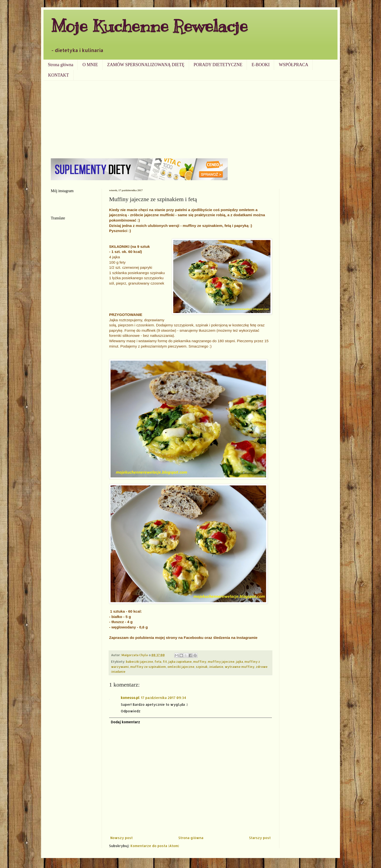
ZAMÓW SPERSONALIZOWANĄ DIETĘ (146, 65)
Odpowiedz (131, 711)
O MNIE (90, 65)
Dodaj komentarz (125, 722)
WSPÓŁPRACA (293, 65)
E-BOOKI (260, 65)
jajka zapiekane (180, 662)
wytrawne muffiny (240, 667)
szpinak (202, 667)
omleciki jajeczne (181, 667)
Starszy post (260, 838)
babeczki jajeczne (139, 662)
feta (158, 662)
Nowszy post (121, 838)
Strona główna (61, 65)
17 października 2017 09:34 (164, 698)
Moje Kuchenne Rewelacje (149, 26)
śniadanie (216, 667)
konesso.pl (130, 698)
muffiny (200, 662)
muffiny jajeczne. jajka (225, 662)
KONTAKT (59, 75)
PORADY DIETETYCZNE (218, 65)
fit (165, 662)
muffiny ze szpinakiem (148, 667)
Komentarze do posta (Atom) (155, 846)
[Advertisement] (190, 117)
